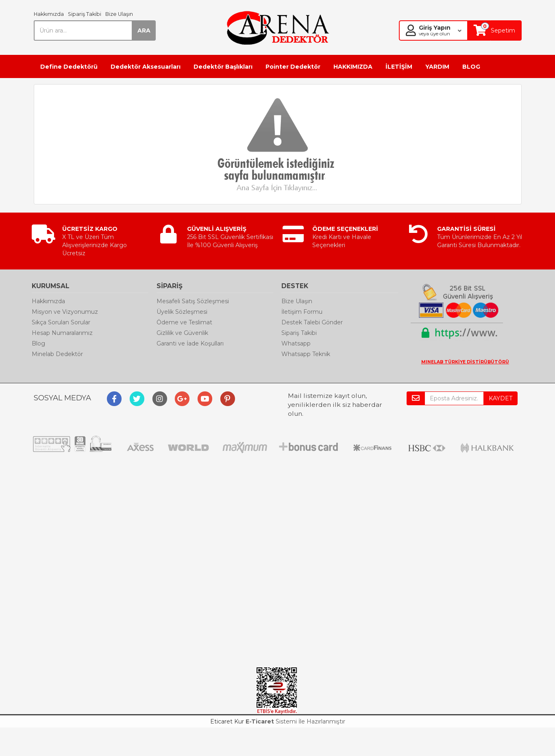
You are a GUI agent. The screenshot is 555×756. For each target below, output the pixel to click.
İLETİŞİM (399, 67)
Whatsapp (296, 343)
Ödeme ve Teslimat (184, 322)
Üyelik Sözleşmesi (182, 312)
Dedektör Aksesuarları (146, 67)
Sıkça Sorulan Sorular (61, 322)
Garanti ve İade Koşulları (190, 343)
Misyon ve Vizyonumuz (65, 312)
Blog (38, 343)
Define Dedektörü (69, 67)
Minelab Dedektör (57, 354)
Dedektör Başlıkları (223, 67)
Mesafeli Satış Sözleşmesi (193, 301)
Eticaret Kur (227, 721)
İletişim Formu (302, 312)
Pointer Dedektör (293, 67)
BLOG (471, 67)
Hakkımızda (49, 14)
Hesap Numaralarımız (62, 333)
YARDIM (437, 67)
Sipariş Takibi (85, 14)
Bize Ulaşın (119, 14)
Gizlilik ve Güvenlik (182, 333)
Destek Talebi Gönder (312, 322)
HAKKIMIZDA (353, 67)
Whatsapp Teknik (306, 354)
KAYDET (501, 398)
